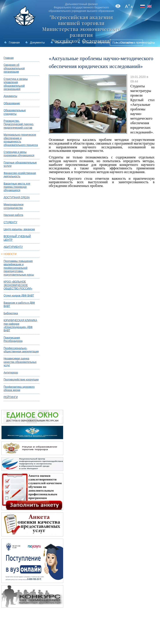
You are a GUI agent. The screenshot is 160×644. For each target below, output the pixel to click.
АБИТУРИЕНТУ (13, 247)
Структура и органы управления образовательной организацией (16, 84)
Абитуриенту (64, 42)
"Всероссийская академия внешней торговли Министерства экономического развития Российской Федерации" (81, 29)
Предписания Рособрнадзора (13, 339)
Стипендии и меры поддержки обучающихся (19, 154)
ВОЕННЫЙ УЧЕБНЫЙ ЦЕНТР (17, 238)
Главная (14, 42)
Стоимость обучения (96, 42)
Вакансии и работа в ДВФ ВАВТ (19, 304)
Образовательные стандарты (15, 112)
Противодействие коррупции (21, 380)
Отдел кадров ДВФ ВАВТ (19, 296)
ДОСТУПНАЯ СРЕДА (17, 197)
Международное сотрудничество (14, 206)
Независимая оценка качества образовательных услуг (20, 362)
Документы (37, 42)
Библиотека (11, 313)
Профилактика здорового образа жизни (19, 388)
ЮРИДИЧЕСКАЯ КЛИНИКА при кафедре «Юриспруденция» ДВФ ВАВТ (20, 325)
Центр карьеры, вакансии (19, 229)
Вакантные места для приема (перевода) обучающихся (17, 187)
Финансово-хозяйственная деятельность (20, 175)
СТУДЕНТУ (10, 222)
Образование (12, 103)
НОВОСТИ (10, 254)
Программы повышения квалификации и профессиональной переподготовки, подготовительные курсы (19, 268)
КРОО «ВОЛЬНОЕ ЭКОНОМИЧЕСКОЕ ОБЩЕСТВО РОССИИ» (18, 285)
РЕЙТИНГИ (11, 397)
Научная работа (13, 215)
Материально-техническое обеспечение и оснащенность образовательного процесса (21, 140)
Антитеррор (11, 373)
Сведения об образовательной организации (14, 68)
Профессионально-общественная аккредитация (21, 350)
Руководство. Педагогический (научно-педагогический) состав (19, 124)
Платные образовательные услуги (20, 164)
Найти (151, 43)
